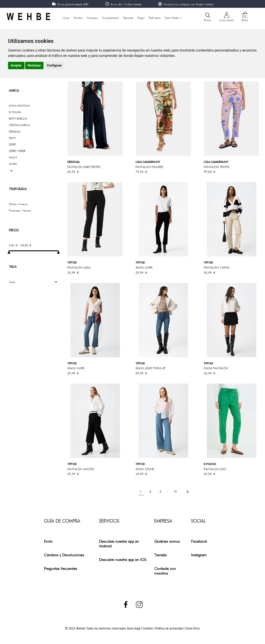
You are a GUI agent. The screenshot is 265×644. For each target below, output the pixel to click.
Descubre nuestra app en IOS (123, 560)
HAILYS (13, 157)
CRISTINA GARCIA (19, 125)
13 (176, 491)
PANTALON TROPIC (217, 167)
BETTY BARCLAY (18, 119)
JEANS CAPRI (144, 268)
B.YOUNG (15, 112)
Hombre (78, 18)
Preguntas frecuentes (61, 568)
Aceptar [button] (16, 65)
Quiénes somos (167, 541)
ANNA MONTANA (19, 106)
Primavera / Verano (20, 211)
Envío (48, 541)
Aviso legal (134, 628)
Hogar (141, 18)
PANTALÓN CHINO (217, 268)
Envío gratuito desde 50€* (73, 4)
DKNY (12, 138)
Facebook (199, 541)
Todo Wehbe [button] (172, 18)
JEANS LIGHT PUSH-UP (150, 368)
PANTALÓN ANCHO (81, 469)
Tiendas (160, 555)
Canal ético (192, 628)
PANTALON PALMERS (149, 167)
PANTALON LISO (215, 469)
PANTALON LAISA (79, 268)
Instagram (199, 555)
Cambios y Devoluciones (64, 555)
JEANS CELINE (145, 469)
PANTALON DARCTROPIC (84, 167)
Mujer (66, 18)
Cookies (148, 628)
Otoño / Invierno (18, 204)
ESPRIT (13, 144)
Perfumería (155, 18)
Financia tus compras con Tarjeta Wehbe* (189, 4)
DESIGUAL (15, 132)
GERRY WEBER (17, 151)
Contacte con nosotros (165, 571)
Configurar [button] (54, 65)
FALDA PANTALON (216, 368)
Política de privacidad (169, 628)
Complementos (110, 18)
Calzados (92, 18)
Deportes (128, 18)
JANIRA (13, 164)
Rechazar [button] (34, 65)
